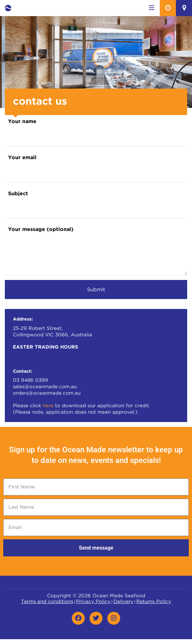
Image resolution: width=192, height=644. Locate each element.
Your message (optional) (41, 230)
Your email (22, 158)
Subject (18, 194)
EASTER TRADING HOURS (46, 347)
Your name (22, 122)
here (48, 406)
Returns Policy (154, 602)
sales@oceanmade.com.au (45, 387)
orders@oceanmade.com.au (47, 393)
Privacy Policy (93, 602)
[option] (96, 62)
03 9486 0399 (30, 380)
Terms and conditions (47, 602)
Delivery (123, 602)
